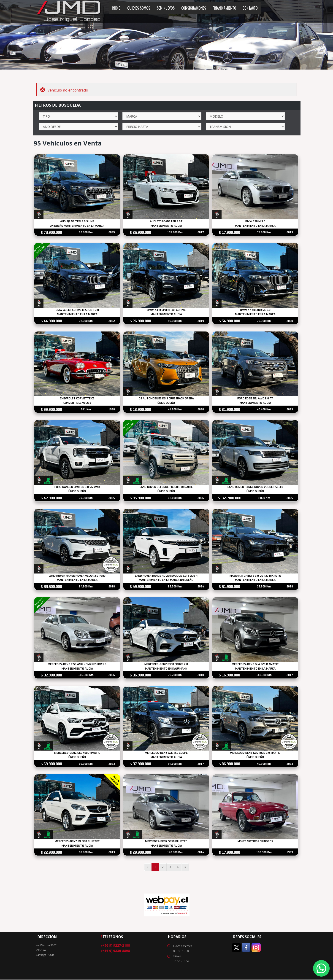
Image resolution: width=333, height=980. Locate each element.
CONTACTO (250, 8)
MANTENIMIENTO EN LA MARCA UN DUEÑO (167, 581)
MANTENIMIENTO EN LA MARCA (256, 226)
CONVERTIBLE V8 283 (77, 404)
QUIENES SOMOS (139, 8)
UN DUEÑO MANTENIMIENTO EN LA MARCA (77, 226)
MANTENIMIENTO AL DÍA (77, 670)
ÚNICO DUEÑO (167, 404)
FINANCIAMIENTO (224, 8)
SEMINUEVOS (166, 8)
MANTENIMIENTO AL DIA (166, 226)
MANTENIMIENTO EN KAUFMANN (167, 670)
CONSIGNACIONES (194, 8)
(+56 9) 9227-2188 (116, 947)
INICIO (116, 8)
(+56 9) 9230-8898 (116, 952)
